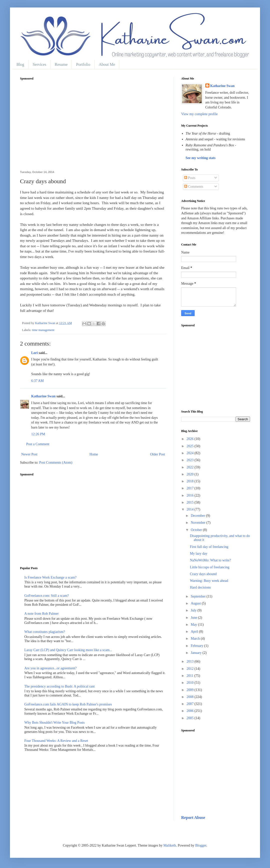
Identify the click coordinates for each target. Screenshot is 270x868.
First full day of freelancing (209, 547)
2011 (191, 676)
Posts (190, 178)
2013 (191, 661)
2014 (191, 509)
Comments (194, 187)
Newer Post (29, 454)
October (197, 530)
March (196, 639)
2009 (191, 690)
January (197, 653)
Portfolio (83, 64)
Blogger (201, 845)
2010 (191, 683)
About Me (107, 64)
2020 (191, 474)
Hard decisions (200, 587)
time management (43, 330)
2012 (191, 669)
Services (39, 64)
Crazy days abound (203, 574)
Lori (34, 353)
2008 (191, 697)
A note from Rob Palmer (42, 614)
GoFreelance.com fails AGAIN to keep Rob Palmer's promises (68, 704)
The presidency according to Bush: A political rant (60, 686)
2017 (191, 488)
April (195, 632)
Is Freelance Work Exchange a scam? (51, 577)
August (196, 603)
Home (94, 454)
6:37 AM (37, 381)
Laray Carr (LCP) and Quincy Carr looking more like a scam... (68, 650)
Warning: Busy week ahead (209, 581)
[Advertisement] (93, 128)
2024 (191, 453)
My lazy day (199, 554)
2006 (191, 711)
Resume (61, 64)
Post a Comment (38, 444)
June (194, 618)
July (194, 610)
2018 (191, 481)
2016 (191, 495)
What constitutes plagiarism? (45, 632)
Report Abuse (193, 818)
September (199, 596)
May (194, 625)
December (198, 516)
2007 (191, 704)
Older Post (158, 454)
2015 (191, 502)
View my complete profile (200, 114)
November (199, 523)
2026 (191, 439)
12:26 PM (38, 434)
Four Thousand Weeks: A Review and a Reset (56, 741)
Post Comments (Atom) (56, 463)
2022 (191, 467)
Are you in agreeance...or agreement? (51, 668)
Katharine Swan (43, 396)
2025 (191, 446)
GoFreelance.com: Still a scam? (47, 596)
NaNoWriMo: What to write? (210, 560)
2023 (191, 460)
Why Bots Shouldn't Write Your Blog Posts (55, 723)
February (197, 646)
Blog (20, 64)
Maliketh (170, 845)
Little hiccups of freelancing (210, 567)
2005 (191, 718)
